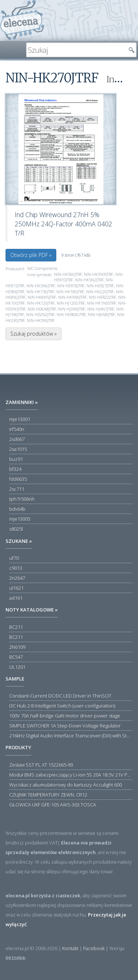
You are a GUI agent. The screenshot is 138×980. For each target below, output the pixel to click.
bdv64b (17, 509)
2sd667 (17, 439)
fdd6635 (18, 479)
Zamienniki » (22, 402)
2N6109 (17, 647)
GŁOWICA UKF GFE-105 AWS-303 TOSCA (53, 805)
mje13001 (20, 419)
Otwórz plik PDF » (31, 255)
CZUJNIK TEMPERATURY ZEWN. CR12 (48, 795)
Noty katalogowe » (32, 610)
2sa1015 (18, 449)
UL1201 (17, 667)
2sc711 (17, 489)
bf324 (15, 469)
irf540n (17, 429)
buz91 (16, 459)
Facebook (94, 948)
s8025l (16, 529)
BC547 (16, 657)
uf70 (14, 558)
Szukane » (19, 541)
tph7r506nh (22, 499)
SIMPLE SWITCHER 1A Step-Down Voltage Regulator (65, 726)
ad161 (16, 598)
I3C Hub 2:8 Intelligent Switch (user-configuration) (62, 706)
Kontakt (70, 948)
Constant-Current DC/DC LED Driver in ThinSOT (60, 696)
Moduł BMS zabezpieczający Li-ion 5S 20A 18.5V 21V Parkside (71, 775)
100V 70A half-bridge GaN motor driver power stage (65, 716)
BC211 (16, 627)
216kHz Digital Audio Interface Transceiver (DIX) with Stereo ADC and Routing (71, 736)
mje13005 (20, 519)
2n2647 (17, 578)
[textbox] (76, 50)
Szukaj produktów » (33, 334)
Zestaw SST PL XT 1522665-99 (41, 765)
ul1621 (16, 588)
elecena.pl (22, 20)
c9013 (16, 568)
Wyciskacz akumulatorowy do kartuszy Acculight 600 (66, 785)
